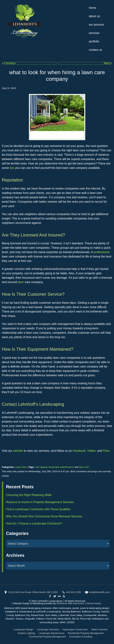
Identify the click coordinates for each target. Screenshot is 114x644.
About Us (94, 16)
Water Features (100, 629)
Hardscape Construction (75, 629)
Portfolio (94, 41)
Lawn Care (21, 467)
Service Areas (94, 603)
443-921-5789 (73, 592)
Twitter (91, 451)
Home (92, 8)
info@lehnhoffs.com (100, 592)
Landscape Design (23, 629)
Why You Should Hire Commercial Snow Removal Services (44, 516)
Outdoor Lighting (26, 633)
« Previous (9, 63)
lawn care (84, 467)
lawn (21, 282)
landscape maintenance (61, 467)
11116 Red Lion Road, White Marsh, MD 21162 (33, 592)
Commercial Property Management (47, 637)
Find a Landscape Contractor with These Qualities (38, 509)
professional (101, 252)
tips (12, 168)
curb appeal (41, 467)
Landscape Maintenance (51, 633)
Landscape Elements (48, 629)
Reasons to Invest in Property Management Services (40, 502)
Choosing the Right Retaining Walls (29, 495)
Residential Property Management (86, 633)
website (18, 451)
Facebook (79, 451)
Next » (108, 63)
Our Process (96, 25)
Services (94, 33)
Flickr (106, 451)
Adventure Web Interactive (70, 603)
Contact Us (95, 50)
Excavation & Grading (81, 637)
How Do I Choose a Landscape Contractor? (34, 523)
